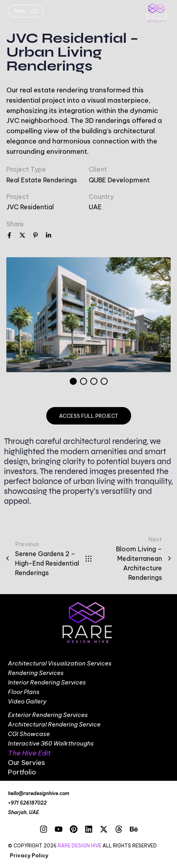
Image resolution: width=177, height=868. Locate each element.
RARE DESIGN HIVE (80, 846)
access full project (89, 416)
